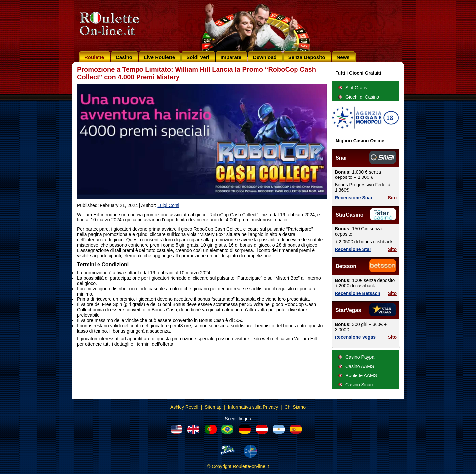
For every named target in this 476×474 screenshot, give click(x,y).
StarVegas (348, 310)
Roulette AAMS (361, 375)
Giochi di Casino (362, 97)
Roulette (94, 57)
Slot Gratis (356, 88)
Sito (392, 198)
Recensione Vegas (355, 337)
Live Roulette (159, 57)
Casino (124, 57)
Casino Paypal (360, 357)
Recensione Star (353, 249)
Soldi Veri (198, 57)
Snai (341, 158)
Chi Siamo (295, 407)
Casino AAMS (360, 366)
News (343, 57)
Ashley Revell (184, 407)
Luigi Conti (168, 205)
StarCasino (349, 215)
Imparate (231, 57)
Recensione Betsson (358, 293)
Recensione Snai (353, 198)
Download (265, 57)
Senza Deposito (307, 57)
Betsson (346, 266)
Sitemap (213, 407)
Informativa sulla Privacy (253, 407)
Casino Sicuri (359, 385)
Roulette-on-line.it (251, 466)
